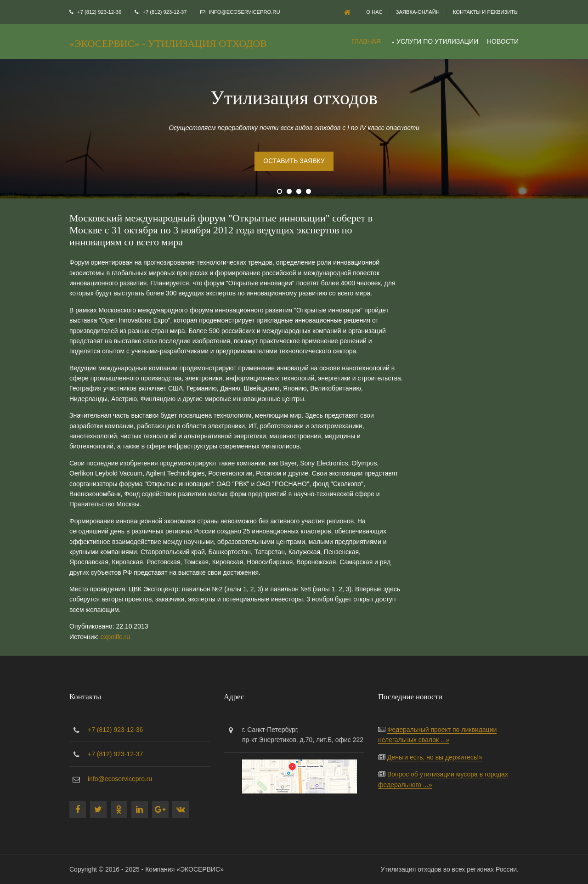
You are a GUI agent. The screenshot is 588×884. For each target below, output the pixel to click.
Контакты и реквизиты (486, 12)
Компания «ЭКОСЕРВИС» (184, 869)
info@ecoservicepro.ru (245, 12)
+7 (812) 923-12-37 (164, 12)
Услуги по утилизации (437, 41)
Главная (366, 41)
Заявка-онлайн (418, 12)
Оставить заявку (294, 161)
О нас (374, 12)
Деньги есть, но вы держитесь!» (435, 757)
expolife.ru (116, 637)
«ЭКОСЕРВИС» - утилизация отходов (168, 43)
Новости (503, 41)
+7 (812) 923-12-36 (99, 12)
